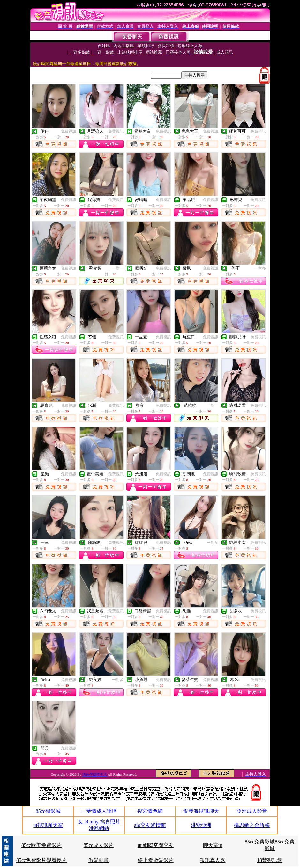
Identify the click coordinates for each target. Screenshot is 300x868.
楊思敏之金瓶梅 (252, 825)
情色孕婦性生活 (95, 774)
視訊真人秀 (213, 860)
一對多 (260, 268)
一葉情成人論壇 (99, 811)
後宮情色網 (150, 811)
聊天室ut (213, 845)
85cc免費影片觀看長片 (41, 860)
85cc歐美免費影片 (41, 845)
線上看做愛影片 (156, 860)
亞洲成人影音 (252, 811)
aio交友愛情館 (150, 825)
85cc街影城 (48, 811)
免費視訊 (69, 131)
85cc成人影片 (99, 845)
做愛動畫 (99, 860)
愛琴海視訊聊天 (201, 811)
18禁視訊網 (270, 860)
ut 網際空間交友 (155, 845)
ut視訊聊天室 (48, 825)
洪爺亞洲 (201, 825)
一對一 (118, 268)
